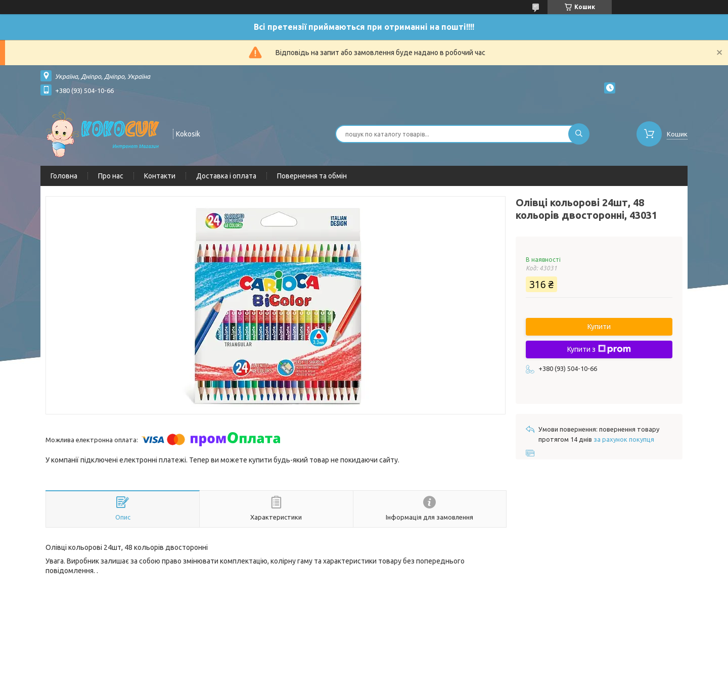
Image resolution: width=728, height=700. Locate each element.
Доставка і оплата (226, 176)
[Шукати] (579, 134)
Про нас (111, 176)
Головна (64, 176)
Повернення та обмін (312, 176)
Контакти (160, 176)
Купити (599, 326)
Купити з (599, 349)
